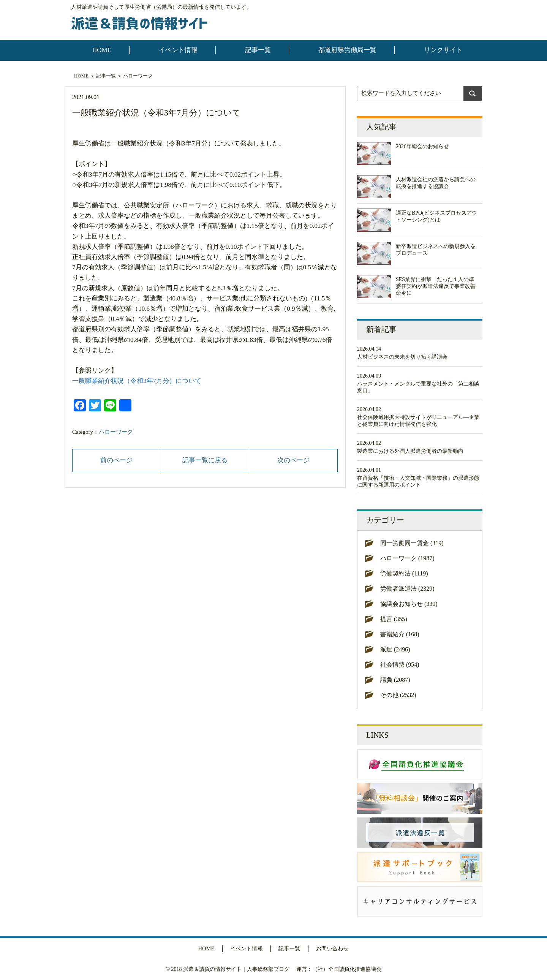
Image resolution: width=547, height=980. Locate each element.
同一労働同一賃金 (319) (412, 543)
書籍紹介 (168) (400, 634)
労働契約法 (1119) (404, 573)
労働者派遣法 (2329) (407, 589)
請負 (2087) (395, 680)
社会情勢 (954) (400, 665)
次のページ (293, 460)
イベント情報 (178, 50)
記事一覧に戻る (205, 460)
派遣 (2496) (395, 649)
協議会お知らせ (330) (409, 604)
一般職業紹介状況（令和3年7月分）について (137, 381)
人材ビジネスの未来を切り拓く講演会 (402, 357)
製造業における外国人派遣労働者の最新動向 (410, 451)
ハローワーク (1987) (407, 558)
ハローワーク (138, 76)
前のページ (116, 460)
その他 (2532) (398, 695)
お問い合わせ (333, 949)
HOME (102, 50)
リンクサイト (443, 50)
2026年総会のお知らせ (422, 146)
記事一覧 (258, 50)
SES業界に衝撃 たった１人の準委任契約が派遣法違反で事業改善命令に (436, 286)
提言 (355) (394, 619)
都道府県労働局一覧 (347, 50)
